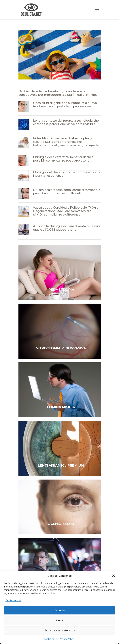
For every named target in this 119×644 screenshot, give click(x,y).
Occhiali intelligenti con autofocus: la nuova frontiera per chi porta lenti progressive (65, 105)
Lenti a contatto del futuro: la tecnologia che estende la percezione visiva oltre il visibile (66, 122)
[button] (114, 576)
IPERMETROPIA (61, 290)
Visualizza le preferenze (59, 630)
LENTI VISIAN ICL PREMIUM (61, 465)
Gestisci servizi (13, 600)
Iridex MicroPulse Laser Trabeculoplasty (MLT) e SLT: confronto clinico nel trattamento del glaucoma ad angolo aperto (66, 142)
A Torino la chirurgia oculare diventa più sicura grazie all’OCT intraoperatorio (67, 228)
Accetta (60, 610)
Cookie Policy (51, 639)
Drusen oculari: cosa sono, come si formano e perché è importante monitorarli (67, 192)
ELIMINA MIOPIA (61, 407)
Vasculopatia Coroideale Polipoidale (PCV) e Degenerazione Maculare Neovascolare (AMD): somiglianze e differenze (66, 211)
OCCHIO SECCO (61, 524)
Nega (60, 620)
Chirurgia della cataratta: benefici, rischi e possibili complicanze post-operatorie (63, 159)
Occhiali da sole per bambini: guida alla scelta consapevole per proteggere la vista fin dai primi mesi (58, 93)
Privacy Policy (67, 639)
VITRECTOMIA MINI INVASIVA (61, 348)
